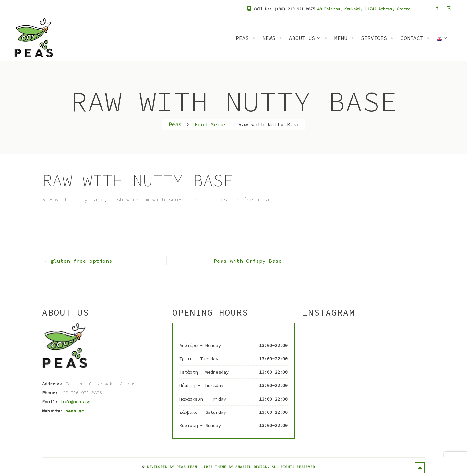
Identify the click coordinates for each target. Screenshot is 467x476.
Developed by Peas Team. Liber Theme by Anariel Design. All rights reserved (231, 467)
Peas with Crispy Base (248, 261)
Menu (341, 38)
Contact (412, 38)
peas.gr (75, 411)
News (269, 38)
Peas (242, 38)
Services (374, 38)
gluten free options (81, 261)
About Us (302, 38)
